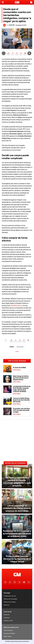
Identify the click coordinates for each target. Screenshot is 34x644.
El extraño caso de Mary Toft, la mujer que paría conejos (21, 410)
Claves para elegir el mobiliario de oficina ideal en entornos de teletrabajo (17, 508)
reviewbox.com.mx (16, 306)
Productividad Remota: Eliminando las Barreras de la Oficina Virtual (17, 559)
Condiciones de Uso (10, 596)
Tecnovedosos (8, 630)
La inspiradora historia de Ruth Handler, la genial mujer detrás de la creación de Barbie (22, 389)
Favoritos (7, 605)
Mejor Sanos (7, 636)
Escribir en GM (8, 621)
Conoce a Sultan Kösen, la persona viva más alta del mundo (21, 400)
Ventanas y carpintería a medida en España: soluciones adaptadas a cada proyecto (17, 481)
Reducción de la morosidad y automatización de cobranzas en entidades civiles (17, 534)
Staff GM (12, 25)
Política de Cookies (10, 602)
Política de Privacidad (10, 599)
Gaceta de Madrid (9, 633)
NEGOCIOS (20, 347)
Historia (17, 370)
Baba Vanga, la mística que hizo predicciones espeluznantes (21, 378)
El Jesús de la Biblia (19, 368)
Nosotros (7, 615)
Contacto (7, 618)
